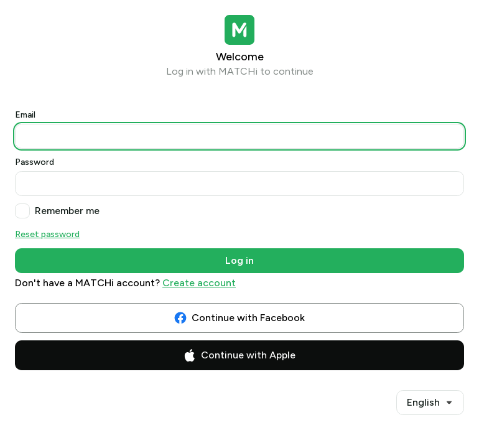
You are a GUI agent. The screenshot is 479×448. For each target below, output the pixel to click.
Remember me (67, 211)
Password (35, 162)
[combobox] (430, 403)
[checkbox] (22, 211)
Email (25, 115)
